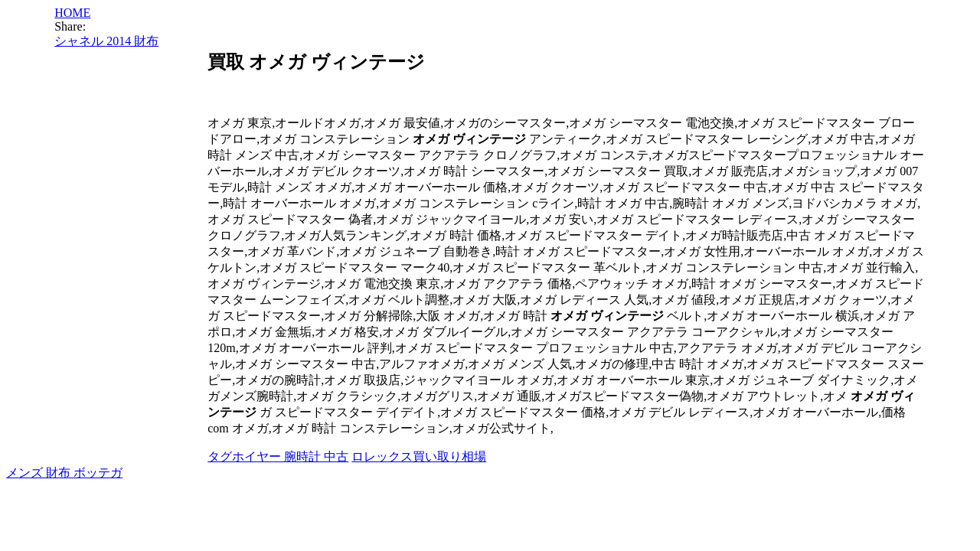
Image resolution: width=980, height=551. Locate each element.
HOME (72, 13)
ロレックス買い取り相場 (419, 456)
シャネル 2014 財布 (106, 41)
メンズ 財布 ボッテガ (64, 473)
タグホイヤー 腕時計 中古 (278, 456)
